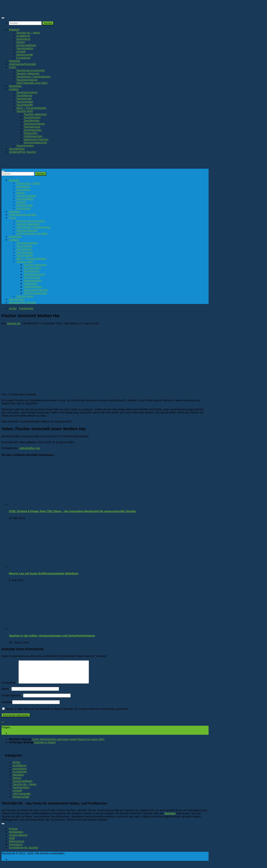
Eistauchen (31, 133)
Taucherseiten (25, 146)
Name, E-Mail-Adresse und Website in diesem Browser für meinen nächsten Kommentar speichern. (67, 713)
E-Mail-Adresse (12, 700)
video (23, 448)
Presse (13, 833)
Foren (12, 67)
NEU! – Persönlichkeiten (31, 108)
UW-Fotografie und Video (32, 83)
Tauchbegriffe (25, 105)
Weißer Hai (33, 448)
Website (6, 706)
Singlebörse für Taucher (23, 852)
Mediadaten (16, 836)
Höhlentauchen (33, 136)
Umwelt (21, 51)
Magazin (14, 29)
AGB (12, 842)
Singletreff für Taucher (22, 152)
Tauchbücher (32, 120)
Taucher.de (13, 323)
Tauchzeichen (32, 117)
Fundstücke (23, 58)
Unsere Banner (18, 839)
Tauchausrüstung (27, 80)
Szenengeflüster (26, 45)
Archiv (13, 308)
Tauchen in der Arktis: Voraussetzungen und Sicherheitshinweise (52, 636)
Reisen (21, 42)
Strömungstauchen (35, 142)
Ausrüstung (23, 39)
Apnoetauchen (33, 130)
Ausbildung (23, 36)
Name (6, 693)
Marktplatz (15, 86)
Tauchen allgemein (28, 73)
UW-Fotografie (22, 798)
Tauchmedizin (25, 48)
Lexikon (14, 89)
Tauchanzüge (32, 127)
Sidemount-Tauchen (36, 139)
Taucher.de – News (28, 33)
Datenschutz (17, 846)
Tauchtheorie (24, 95)
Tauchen (170, 818)
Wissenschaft (24, 55)
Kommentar (10, 687)
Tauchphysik (24, 98)
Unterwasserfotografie (22, 64)
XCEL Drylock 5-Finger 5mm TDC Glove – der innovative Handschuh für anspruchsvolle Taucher (72, 511)
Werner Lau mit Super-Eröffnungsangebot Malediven (44, 573)
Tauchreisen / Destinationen (33, 77)
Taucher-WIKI (25, 111)
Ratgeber (15, 61)
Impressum (16, 849)
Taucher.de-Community (31, 70)
